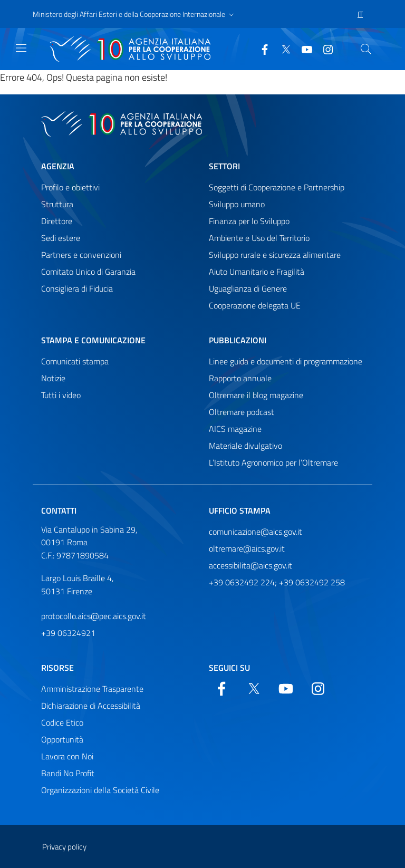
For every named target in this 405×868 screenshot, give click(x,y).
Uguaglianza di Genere (248, 288)
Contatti (59, 510)
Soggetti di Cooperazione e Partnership (277, 187)
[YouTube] (303, 49)
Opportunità (62, 739)
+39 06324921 (68, 633)
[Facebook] (261, 49)
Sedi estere (61, 238)
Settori (224, 166)
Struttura (57, 204)
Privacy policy (64, 847)
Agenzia (58, 166)
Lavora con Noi (67, 756)
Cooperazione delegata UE (255, 305)
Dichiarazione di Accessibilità (91, 706)
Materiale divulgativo (245, 446)
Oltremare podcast (242, 412)
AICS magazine (235, 429)
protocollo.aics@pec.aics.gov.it (94, 616)
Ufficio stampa (240, 510)
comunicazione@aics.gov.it (255, 532)
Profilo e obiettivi (70, 187)
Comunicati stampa (75, 361)
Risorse (57, 668)
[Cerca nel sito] (366, 49)
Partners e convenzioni (81, 255)
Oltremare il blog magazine (256, 395)
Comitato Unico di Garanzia (88, 272)
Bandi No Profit (68, 773)
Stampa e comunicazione (93, 340)
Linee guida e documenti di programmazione (286, 361)
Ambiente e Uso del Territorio (259, 238)
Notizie (53, 378)
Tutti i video (61, 395)
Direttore (57, 221)
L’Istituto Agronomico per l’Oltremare (273, 462)
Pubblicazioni (238, 340)
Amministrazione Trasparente (92, 689)
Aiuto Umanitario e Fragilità (257, 272)
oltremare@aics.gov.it (247, 548)
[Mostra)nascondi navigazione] (21, 48)
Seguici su (229, 668)
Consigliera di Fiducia (77, 288)
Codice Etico (62, 722)
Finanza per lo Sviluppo (249, 221)
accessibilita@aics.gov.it (250, 565)
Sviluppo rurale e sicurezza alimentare (275, 255)
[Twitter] (282, 49)
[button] (134, 14)
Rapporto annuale (240, 378)
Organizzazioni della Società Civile (100, 790)
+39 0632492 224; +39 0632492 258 (277, 582)
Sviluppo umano (237, 204)
